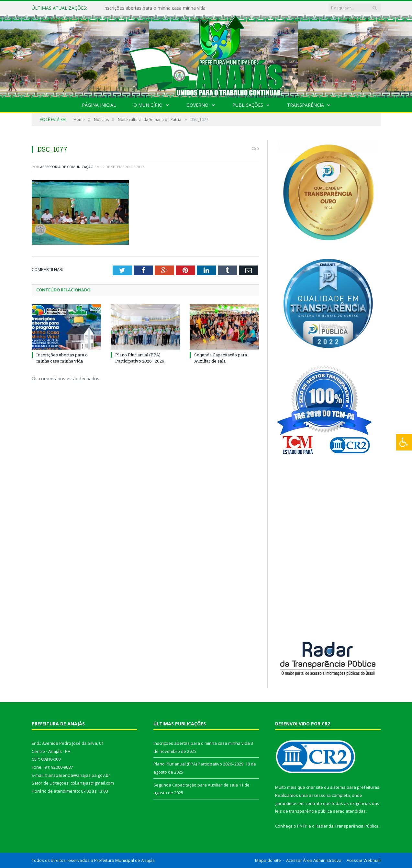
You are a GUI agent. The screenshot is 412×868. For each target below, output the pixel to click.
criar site (315, 787)
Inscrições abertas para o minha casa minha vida (154, 8)
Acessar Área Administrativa (314, 860)
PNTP (302, 826)
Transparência (306, 105)
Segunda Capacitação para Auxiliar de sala (221, 358)
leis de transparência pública (304, 811)
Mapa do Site (268, 860)
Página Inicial (99, 105)
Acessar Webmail (364, 860)
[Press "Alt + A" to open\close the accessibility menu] (404, 442)
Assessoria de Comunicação (67, 167)
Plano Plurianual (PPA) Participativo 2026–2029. (140, 358)
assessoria (320, 795)
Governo (197, 105)
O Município (148, 105)
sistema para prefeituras (355, 787)
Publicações (248, 105)
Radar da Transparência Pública (347, 826)
